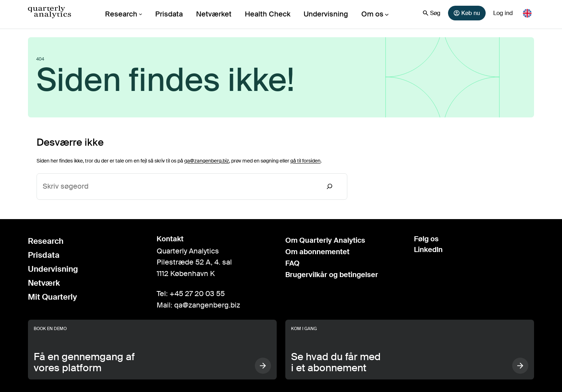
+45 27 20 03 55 (197, 294)
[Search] (330, 186)
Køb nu (467, 13)
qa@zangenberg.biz (207, 161)
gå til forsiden (305, 161)
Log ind (503, 13)
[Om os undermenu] (375, 14)
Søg (432, 13)
